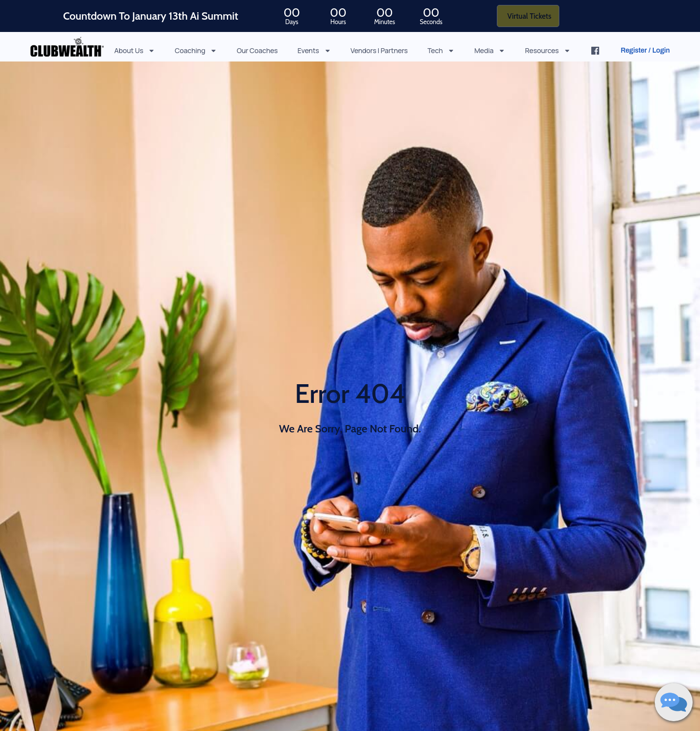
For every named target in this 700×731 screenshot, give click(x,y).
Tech (441, 50)
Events (314, 50)
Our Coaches (257, 50)
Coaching (196, 50)
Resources (548, 50)
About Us (135, 50)
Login (661, 50)
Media (490, 50)
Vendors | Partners (379, 50)
